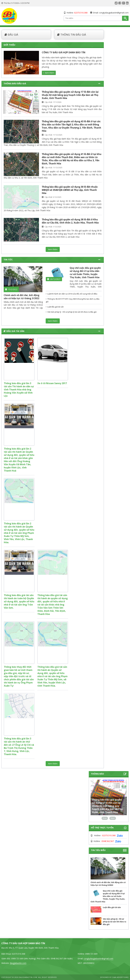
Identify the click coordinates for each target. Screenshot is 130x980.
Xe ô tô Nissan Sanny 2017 (52, 383)
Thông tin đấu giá (72, 35)
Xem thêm (49, 73)
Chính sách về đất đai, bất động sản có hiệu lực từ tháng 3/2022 (22, 297)
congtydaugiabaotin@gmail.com (114, 13)
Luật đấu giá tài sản (55, 307)
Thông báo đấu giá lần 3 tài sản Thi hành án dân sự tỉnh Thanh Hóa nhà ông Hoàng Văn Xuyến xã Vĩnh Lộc (19, 390)
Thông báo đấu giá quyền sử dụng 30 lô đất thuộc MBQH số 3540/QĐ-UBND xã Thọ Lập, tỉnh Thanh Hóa (70, 190)
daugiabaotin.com (18, 963)
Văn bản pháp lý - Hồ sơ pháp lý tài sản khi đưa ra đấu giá (71, 312)
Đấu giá (11, 35)
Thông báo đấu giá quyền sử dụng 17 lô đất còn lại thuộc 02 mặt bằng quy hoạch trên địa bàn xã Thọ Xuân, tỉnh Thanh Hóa (70, 95)
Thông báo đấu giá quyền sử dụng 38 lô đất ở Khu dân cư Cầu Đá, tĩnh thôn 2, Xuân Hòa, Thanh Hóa (70, 221)
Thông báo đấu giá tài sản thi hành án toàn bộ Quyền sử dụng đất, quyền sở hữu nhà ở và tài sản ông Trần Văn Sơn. (19, 601)
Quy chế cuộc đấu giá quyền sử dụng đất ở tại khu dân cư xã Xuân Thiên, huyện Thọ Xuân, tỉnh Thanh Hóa (85, 273)
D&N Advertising (120, 977)
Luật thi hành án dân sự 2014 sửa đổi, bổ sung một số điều (72, 294)
